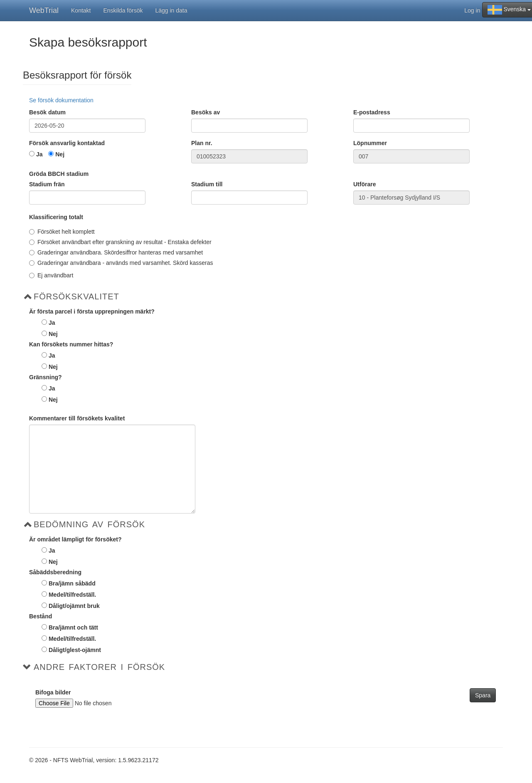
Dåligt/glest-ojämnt (75, 650)
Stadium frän (47, 184)
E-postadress (372, 112)
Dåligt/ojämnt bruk (74, 606)
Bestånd (41, 616)
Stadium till (207, 184)
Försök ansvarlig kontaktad (67, 143)
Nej (60, 154)
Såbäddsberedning (55, 572)
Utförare (365, 184)
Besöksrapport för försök (77, 75)
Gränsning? (46, 377)
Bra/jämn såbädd (72, 583)
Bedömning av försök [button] (89, 524)
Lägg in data (171, 10)
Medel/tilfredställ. (72, 595)
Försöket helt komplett (62, 232)
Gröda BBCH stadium (59, 174)
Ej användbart (51, 275)
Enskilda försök (123, 10)
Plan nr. (202, 143)
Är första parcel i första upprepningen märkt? (92, 311)
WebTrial (44, 10)
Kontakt (81, 10)
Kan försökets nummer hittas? (71, 344)
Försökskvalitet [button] (76, 296)
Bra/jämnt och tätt (73, 627)
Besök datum (47, 112)
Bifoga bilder (53, 692)
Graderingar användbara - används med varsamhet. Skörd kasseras (121, 263)
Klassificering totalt (56, 217)
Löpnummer (370, 143)
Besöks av (206, 112)
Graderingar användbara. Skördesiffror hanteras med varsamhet (116, 252)
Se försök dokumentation (61, 100)
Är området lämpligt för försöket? (75, 539)
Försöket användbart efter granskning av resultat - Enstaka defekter (120, 242)
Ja (39, 154)
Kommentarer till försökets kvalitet (77, 418)
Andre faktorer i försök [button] (99, 667)
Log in (472, 10)
